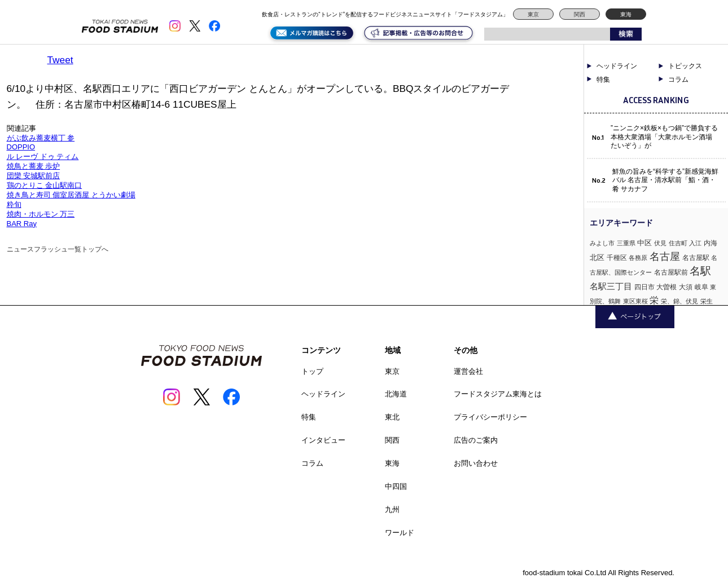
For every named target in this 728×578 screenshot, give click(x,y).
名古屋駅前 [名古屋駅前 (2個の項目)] (671, 272)
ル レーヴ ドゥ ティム (43, 156)
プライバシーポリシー (490, 417)
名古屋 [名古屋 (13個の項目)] (665, 256)
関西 (580, 14)
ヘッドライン (617, 66)
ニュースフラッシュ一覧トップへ (58, 249)
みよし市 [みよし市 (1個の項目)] (602, 243)
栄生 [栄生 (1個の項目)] (707, 301)
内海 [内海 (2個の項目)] (711, 243)
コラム (678, 80)
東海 (626, 14)
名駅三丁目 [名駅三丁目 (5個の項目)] (611, 286)
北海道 (396, 394)
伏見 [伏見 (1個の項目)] (660, 243)
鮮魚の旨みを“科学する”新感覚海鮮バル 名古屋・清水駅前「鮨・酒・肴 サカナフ (665, 180)
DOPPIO (21, 147)
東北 (392, 417)
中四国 (396, 486)
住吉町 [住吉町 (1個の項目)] (678, 243)
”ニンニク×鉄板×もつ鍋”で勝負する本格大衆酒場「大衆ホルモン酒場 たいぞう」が (664, 137)
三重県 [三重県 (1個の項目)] (626, 243)
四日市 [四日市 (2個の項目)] (644, 287)
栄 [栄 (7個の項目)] (654, 300)
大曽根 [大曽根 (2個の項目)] (666, 287)
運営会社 (468, 371)
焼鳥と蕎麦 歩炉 (34, 166)
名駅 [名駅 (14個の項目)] (700, 271)
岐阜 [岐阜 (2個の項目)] (701, 287)
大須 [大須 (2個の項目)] (686, 287)
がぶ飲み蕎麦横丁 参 (41, 138)
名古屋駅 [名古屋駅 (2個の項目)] (696, 258)
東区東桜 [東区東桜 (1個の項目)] (635, 301)
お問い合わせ (476, 463)
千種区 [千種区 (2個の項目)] (617, 258)
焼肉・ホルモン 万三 (41, 214)
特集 (603, 80)
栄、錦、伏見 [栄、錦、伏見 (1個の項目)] (679, 301)
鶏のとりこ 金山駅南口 (45, 185)
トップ (312, 371)
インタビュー (323, 440)
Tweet (60, 60)
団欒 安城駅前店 (34, 176)
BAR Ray (22, 224)
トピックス (685, 66)
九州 (392, 509)
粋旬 (14, 204)
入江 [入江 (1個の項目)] (695, 243)
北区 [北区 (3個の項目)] (597, 257)
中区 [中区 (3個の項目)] (644, 243)
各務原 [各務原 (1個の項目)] (638, 258)
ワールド (400, 533)
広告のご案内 (476, 440)
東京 (533, 14)
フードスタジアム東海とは (498, 394)
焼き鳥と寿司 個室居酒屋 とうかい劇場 (71, 195)
